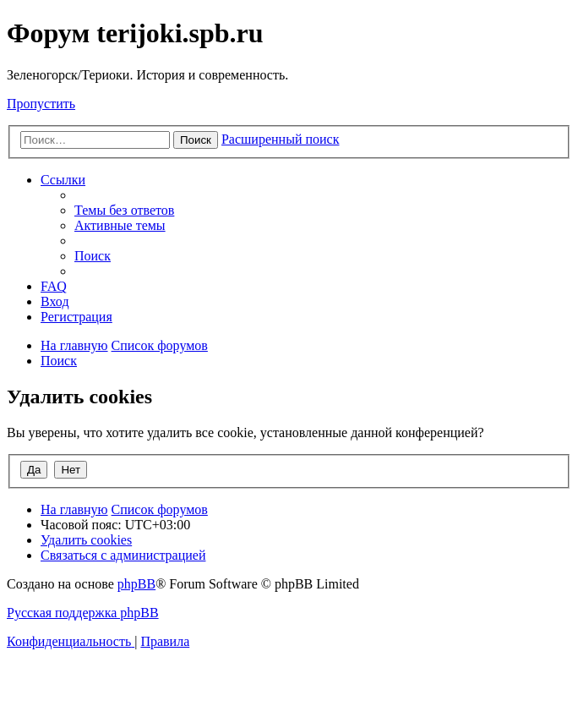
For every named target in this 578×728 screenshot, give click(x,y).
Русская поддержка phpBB (83, 613)
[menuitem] (124, 210)
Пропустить (41, 104)
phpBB (136, 584)
